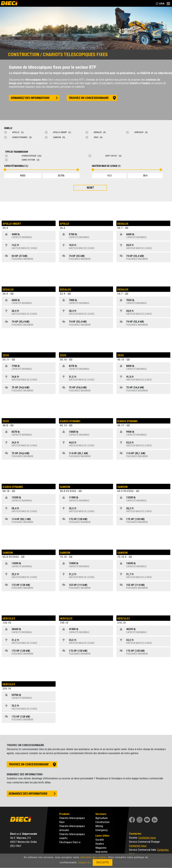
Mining (99, 826)
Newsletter (102, 852)
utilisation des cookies (93, 857)
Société (100, 840)
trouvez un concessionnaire (89, 98)
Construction (102, 822)
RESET (90, 188)
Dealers (100, 844)
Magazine (101, 848)
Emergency (102, 830)
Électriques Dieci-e (70, 842)
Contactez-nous (147, 838)
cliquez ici (84, 862)
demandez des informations (30, 98)
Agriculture (102, 818)
